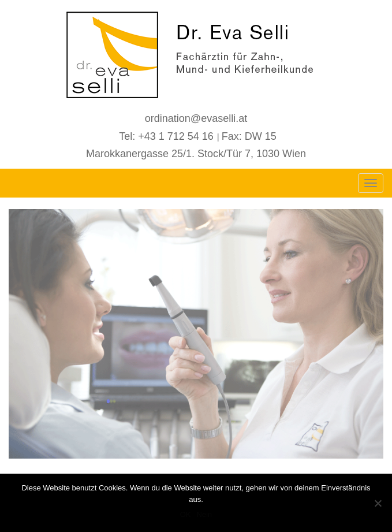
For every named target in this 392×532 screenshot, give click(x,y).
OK (186, 514)
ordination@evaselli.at (196, 118)
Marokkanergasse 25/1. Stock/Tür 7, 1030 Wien (196, 154)
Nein (205, 514)
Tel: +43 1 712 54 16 (166, 136)
